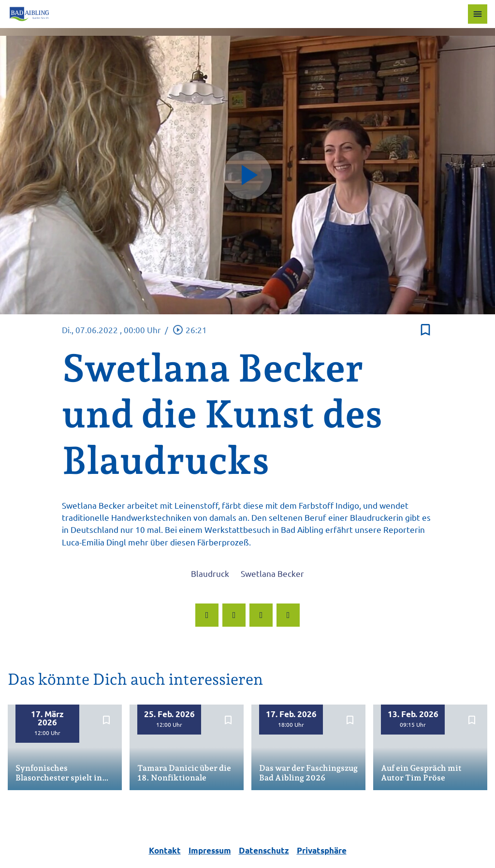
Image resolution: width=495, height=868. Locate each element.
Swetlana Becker (272, 573)
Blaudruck (210, 573)
